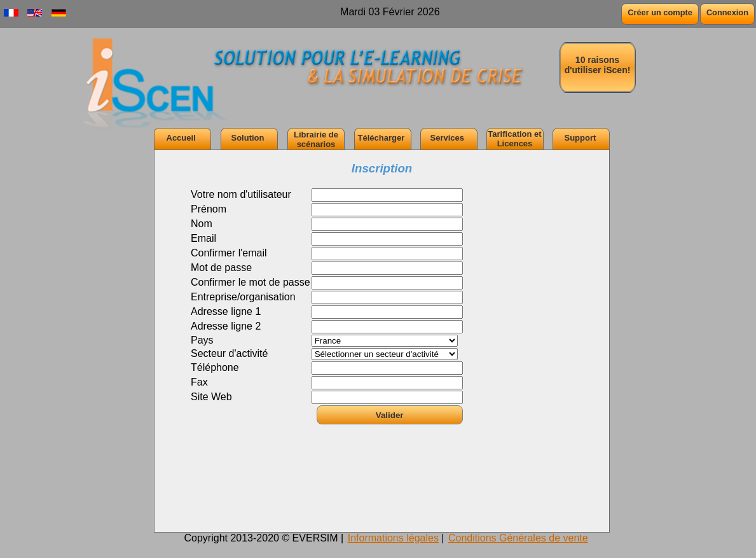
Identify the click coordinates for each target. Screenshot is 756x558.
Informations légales (393, 538)
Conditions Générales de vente (518, 538)
